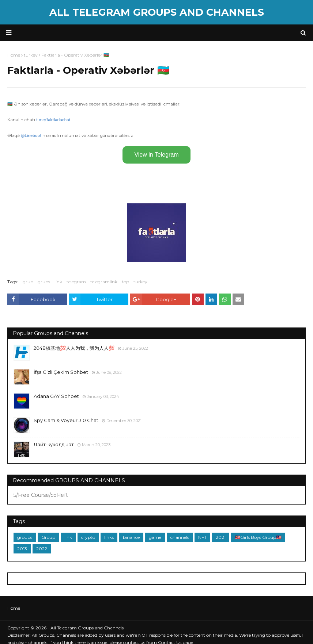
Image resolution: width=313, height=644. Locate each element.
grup (28, 282)
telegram (76, 282)
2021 (221, 537)
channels (180, 537)
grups (44, 282)
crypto (88, 537)
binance (131, 537)
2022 (42, 549)
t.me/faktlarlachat (53, 120)
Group (48, 537)
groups (25, 537)
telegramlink (104, 282)
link (58, 282)
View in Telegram (156, 155)
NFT (202, 537)
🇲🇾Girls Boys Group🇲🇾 (258, 537)
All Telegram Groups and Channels (157, 12)
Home (14, 608)
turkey (140, 282)
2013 (22, 549)
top (125, 282)
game (155, 537)
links (109, 537)
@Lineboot (31, 135)
